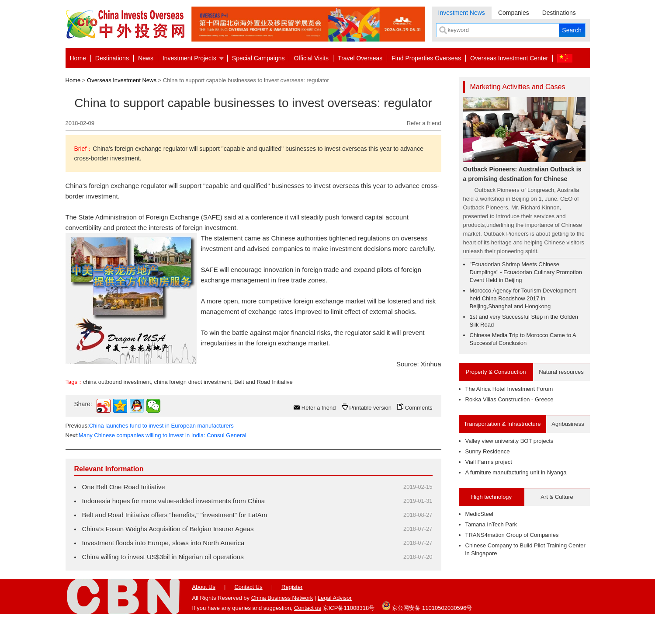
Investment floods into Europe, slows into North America (163, 573)
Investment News (462, 13)
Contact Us (248, 617)
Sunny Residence (488, 451)
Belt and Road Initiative (263, 412)
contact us (107, 389)
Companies (514, 13)
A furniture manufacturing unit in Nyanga (516, 472)
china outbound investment (117, 412)
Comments (419, 437)
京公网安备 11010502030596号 (427, 635)
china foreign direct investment (193, 412)
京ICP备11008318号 (349, 638)
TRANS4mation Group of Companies (512, 535)
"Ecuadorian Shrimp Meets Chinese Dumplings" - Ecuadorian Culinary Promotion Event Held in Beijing (526, 272)
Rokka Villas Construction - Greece (509, 399)
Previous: (150, 455)
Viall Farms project (489, 462)
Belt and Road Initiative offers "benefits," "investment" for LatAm (175, 545)
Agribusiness (568, 424)
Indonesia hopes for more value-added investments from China (174, 531)
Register (292, 617)
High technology (491, 497)
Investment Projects (189, 58)
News (146, 58)
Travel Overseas (360, 58)
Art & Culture (557, 497)
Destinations (559, 13)
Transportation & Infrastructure (503, 424)
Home (78, 58)
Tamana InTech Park (491, 524)
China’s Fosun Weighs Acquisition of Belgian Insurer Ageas (168, 559)
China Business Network (282, 628)
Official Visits (311, 58)
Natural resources (561, 372)
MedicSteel (479, 514)
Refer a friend (424, 123)
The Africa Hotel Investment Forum (509, 389)
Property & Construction (496, 372)
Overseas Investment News (122, 80)
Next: (156, 465)
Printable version (370, 437)
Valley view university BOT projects (509, 441)
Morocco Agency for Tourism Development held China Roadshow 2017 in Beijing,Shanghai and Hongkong (523, 298)
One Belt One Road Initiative (124, 517)
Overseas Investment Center (509, 58)
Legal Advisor (335, 628)
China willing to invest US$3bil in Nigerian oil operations (163, 587)
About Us (204, 617)
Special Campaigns (258, 58)
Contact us (308, 638)
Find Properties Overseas (426, 58)
